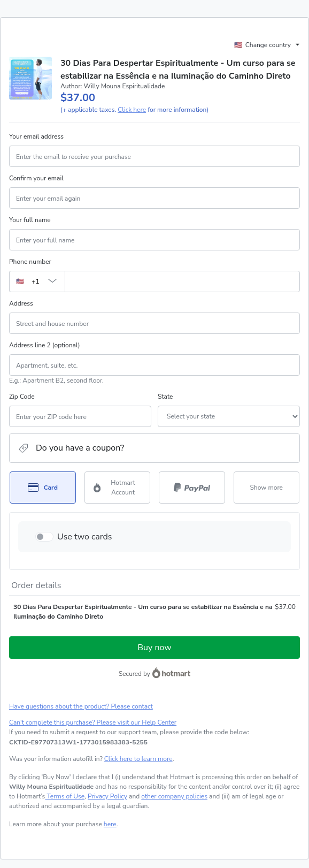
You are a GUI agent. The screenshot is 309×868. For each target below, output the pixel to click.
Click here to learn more (138, 759)
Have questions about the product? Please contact (81, 706)
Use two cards (85, 537)
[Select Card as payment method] (43, 488)
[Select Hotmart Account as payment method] (118, 488)
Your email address (36, 136)
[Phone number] (182, 281)
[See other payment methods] (267, 488)
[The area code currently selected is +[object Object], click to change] (37, 281)
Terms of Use (65, 796)
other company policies (174, 796)
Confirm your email (36, 178)
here (110, 824)
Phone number (30, 262)
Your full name (30, 220)
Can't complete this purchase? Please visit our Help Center (93, 722)
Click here (132, 110)
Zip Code (22, 397)
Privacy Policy (107, 796)
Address (21, 303)
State (165, 397)
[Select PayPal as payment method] (192, 488)
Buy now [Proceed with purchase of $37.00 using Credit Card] (154, 648)
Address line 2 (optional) (45, 345)
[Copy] (78, 742)
